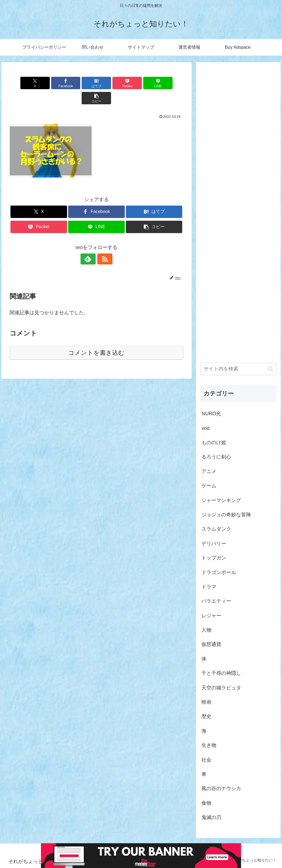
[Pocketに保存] (111, 83)
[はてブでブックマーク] (82, 83)
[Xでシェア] (23, 83)
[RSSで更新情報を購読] (103, 244)
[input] (238, 369)
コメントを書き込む (96, 338)
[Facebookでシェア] (53, 83)
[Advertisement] (238, 206)
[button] (169, 83)
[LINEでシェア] (140, 83)
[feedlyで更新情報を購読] (90, 244)
